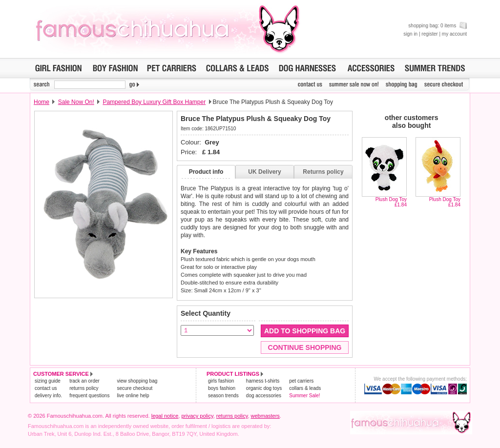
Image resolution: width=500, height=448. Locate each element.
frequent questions (89, 396)
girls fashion (221, 381)
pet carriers (301, 381)
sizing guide (48, 381)
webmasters (265, 416)
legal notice (165, 416)
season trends (223, 396)
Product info (206, 172)
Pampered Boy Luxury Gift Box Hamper (154, 102)
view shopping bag (137, 381)
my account (454, 34)
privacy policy (197, 416)
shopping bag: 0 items (437, 26)
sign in (410, 34)
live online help (133, 396)
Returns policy (323, 172)
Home (42, 102)
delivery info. (48, 396)
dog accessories (264, 396)
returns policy (84, 388)
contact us (46, 388)
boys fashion (222, 388)
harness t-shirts (263, 381)
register (429, 34)
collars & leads (305, 388)
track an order (84, 381)
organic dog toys (264, 388)
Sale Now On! (76, 102)
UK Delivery (264, 172)
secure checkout (135, 388)
